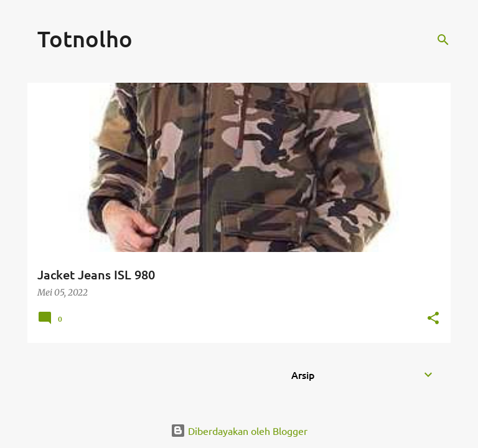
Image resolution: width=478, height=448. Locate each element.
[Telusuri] (443, 40)
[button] (433, 319)
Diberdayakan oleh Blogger (239, 431)
